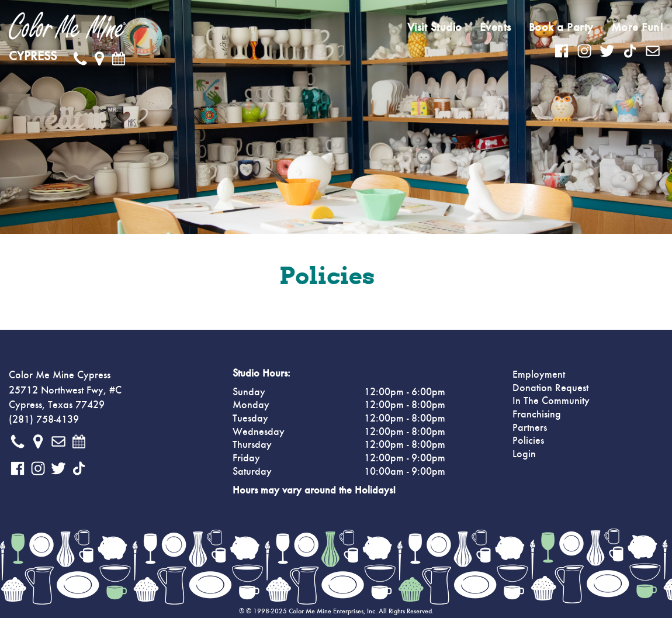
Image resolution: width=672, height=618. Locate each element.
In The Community (551, 401)
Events (496, 27)
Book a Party (561, 27)
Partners (530, 428)
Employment (539, 375)
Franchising (537, 415)
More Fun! (638, 27)
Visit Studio (435, 27)
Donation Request (550, 388)
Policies (528, 441)
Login (524, 454)
